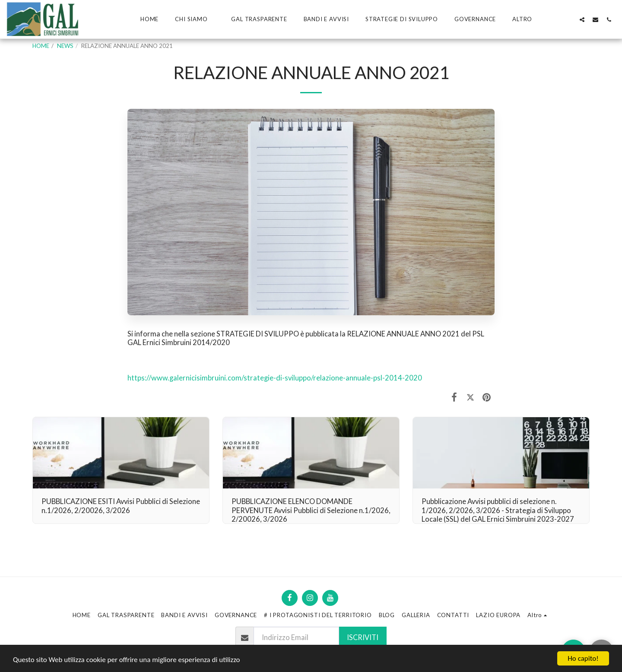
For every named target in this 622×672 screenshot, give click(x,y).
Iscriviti (363, 637)
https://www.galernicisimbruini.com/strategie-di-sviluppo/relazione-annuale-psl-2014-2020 (275, 378)
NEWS (65, 46)
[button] (195, 19)
